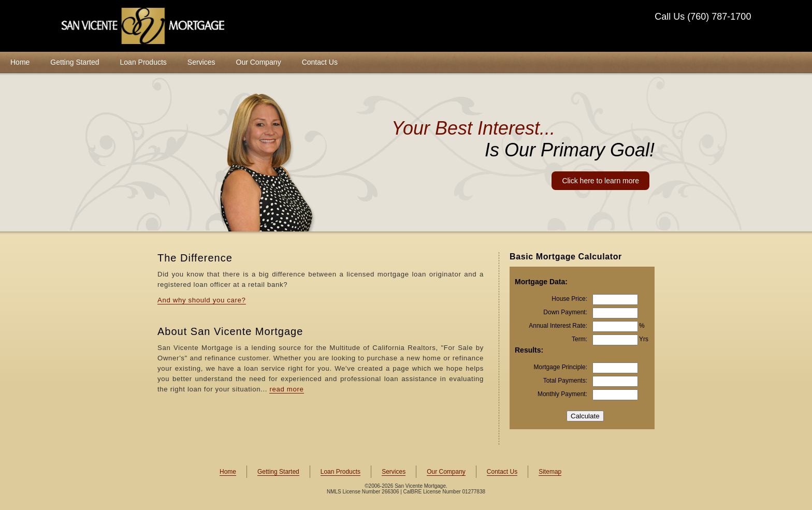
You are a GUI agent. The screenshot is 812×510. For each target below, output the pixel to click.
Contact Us (320, 62)
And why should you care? (202, 300)
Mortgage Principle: (561, 367)
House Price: (569, 299)
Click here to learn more (600, 181)
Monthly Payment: (562, 394)
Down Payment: (565, 312)
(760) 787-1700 (719, 17)
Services (201, 62)
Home (20, 62)
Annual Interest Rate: (558, 326)
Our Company (259, 62)
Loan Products (143, 62)
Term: (579, 339)
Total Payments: (565, 381)
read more (286, 389)
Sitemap (550, 472)
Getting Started (75, 62)
